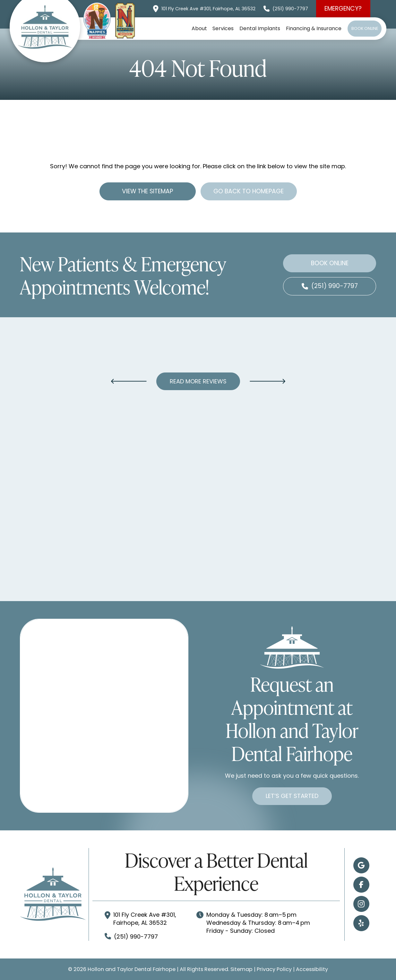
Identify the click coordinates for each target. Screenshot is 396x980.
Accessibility (312, 969)
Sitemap (241, 969)
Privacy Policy (274, 969)
